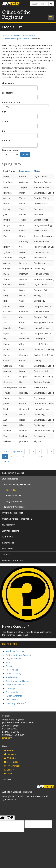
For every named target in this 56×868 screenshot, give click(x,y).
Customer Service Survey (19, 655)
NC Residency (9, 525)
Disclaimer (10, 754)
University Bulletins (16, 703)
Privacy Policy (12, 766)
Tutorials (6, 554)
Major (37, 171)
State (5, 121)
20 (39, 452)
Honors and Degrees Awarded (17, 39)
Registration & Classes (13, 473)
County (6, 140)
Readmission (8, 543)
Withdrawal (7, 537)
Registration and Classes (18, 681)
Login (8, 773)
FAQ (8, 662)
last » (6, 461)
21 (45, 452)
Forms (9, 666)
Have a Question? (16, 626)
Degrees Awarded (14, 501)
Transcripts (11, 688)
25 (17, 456)
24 (11, 456)
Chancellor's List (14, 496)
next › (42, 456)
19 (33, 452)
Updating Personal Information (17, 519)
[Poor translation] (10, 818)
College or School (11, 102)
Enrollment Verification (14, 507)
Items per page (10, 150)
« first (7, 452)
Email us (7, 738)
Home (5, 36)
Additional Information (13, 561)
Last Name (8, 93)
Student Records (29, 36)
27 (29, 456)
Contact (9, 770)
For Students (15, 36)
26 (23, 456)
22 (51, 452)
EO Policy (10, 758)
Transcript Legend (14, 692)
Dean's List (11, 490)
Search (25, 154)
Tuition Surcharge (14, 696)
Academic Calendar (15, 651)
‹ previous (18, 452)
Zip (4, 131)
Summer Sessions (11, 531)
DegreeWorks (13, 659)
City (4, 112)
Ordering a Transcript (12, 513)
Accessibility (11, 762)
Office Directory (13, 673)
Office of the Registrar (16, 15)
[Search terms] (39, 4)
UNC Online (8, 549)
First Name (8, 83)
